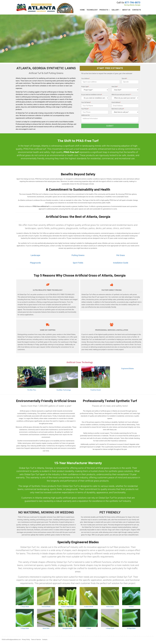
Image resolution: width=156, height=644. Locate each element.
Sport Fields (78, 263)
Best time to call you (118, 109)
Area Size (115, 87)
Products (105, 10)
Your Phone (85, 109)
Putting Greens (78, 255)
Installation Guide (121, 263)
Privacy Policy (26, 640)
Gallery (116, 10)
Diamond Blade (46, 607)
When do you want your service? (121, 95)
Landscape (35, 255)
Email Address (116, 102)
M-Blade (131, 607)
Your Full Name (86, 102)
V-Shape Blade (110, 628)
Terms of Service (36, 640)
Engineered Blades (128, 369)
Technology (92, 10)
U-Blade (89, 628)
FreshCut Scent (96, 390)
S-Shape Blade (25, 628)
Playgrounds (35, 263)
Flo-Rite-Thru (32, 390)
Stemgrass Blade (67, 628)
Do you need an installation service (92, 95)
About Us (126, 10)
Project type (85, 87)
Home (82, 10)
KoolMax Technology (64, 390)
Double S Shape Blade (67, 607)
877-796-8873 (132, 3)
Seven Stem (46, 628)
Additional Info (85, 115)
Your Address (85, 78)
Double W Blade (89, 607)
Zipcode (124, 78)
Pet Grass (121, 255)
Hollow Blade (110, 607)
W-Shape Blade (131, 628)
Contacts (137, 10)
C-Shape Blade (25, 607)
